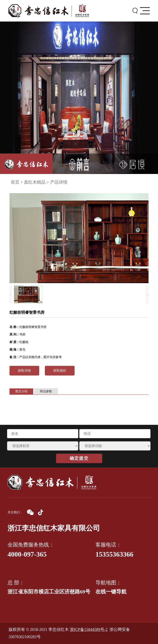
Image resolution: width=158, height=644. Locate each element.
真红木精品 (35, 182)
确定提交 (79, 458)
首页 (15, 182)
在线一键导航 (111, 592)
